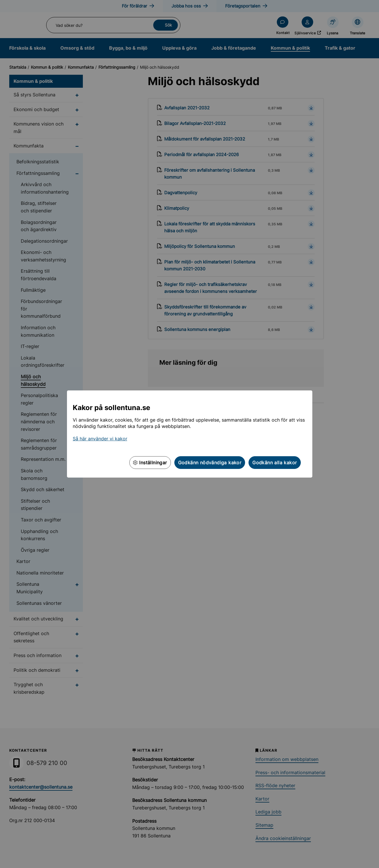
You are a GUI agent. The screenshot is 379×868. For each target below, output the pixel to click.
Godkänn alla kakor (275, 463)
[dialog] (189, 434)
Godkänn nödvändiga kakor (210, 463)
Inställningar (150, 463)
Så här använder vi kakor (100, 439)
